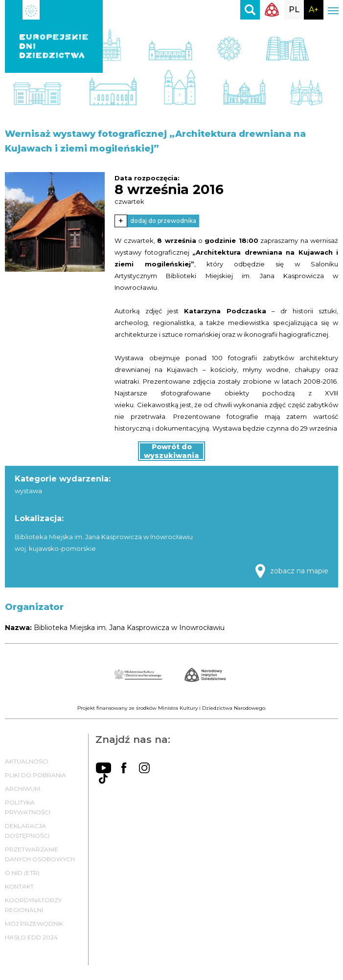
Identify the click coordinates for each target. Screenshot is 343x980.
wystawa (28, 491)
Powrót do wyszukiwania (171, 451)
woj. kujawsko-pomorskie (55, 548)
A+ (314, 10)
